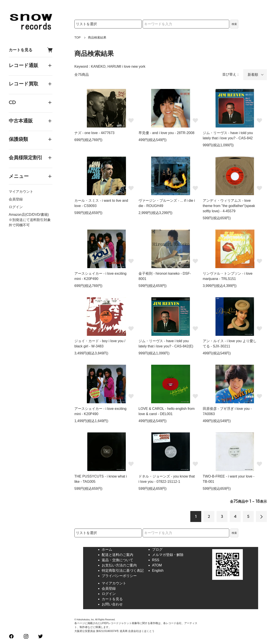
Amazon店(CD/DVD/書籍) (29, 215)
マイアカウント (21, 192)
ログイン (16, 207)
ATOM (157, 565)
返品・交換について (117, 560)
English (158, 571)
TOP (78, 37)
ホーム (107, 549)
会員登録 (16, 199)
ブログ (157, 549)
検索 (234, 24)
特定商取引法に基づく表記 (123, 571)
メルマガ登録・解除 (168, 555)
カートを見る (31, 50)
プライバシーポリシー (119, 576)
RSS (156, 560)
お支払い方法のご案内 (119, 565)
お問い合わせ (112, 604)
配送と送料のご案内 (117, 555)
